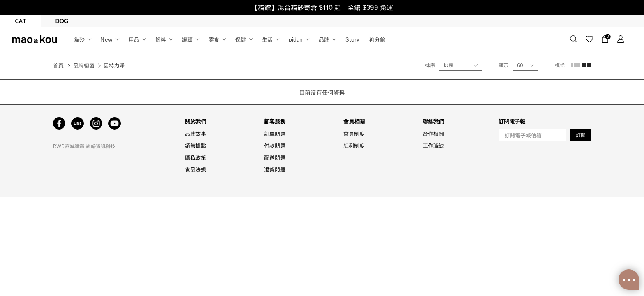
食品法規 (195, 169)
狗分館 (377, 39)
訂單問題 (275, 133)
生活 (267, 39)
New (107, 39)
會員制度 (354, 133)
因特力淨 (114, 65)
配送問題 (275, 157)
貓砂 (79, 39)
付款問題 (275, 145)
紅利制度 (354, 145)
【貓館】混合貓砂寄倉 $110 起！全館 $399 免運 (322, 7)
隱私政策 (195, 157)
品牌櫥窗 (84, 65)
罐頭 (187, 39)
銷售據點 (195, 145)
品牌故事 (195, 133)
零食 (214, 39)
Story (352, 39)
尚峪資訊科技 (101, 146)
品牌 (324, 39)
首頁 (58, 65)
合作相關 (433, 133)
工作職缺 (433, 145)
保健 (241, 39)
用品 (134, 39)
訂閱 (581, 135)
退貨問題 (275, 169)
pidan (296, 39)
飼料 (161, 39)
